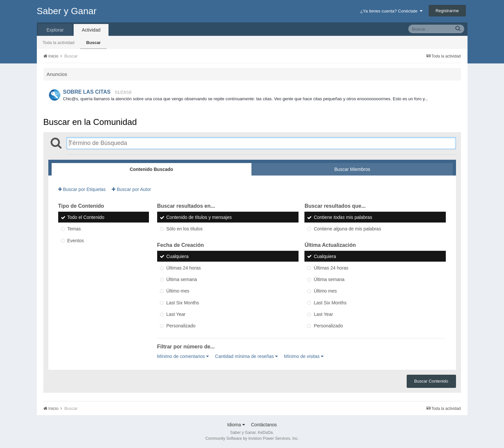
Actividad (91, 30)
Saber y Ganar (67, 11)
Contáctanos (264, 425)
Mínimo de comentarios (183, 356)
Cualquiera (178, 256)
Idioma (236, 425)
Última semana (182, 279)
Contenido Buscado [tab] (151, 169)
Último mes (178, 291)
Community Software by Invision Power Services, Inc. (252, 438)
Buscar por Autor (131, 189)
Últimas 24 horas (184, 268)
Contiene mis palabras (343, 217)
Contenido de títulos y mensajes (199, 217)
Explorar (55, 30)
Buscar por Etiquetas (82, 189)
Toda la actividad (59, 43)
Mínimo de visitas (304, 356)
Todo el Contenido (86, 217)
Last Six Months (183, 303)
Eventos (76, 241)
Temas (74, 229)
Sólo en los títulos (185, 229)
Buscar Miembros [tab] (352, 169)
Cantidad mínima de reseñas (246, 356)
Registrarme (447, 11)
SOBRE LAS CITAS (87, 92)
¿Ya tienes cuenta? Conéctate (391, 11)
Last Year (176, 314)
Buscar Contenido (431, 381)
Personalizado (181, 326)
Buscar (93, 43)
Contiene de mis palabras (347, 229)
